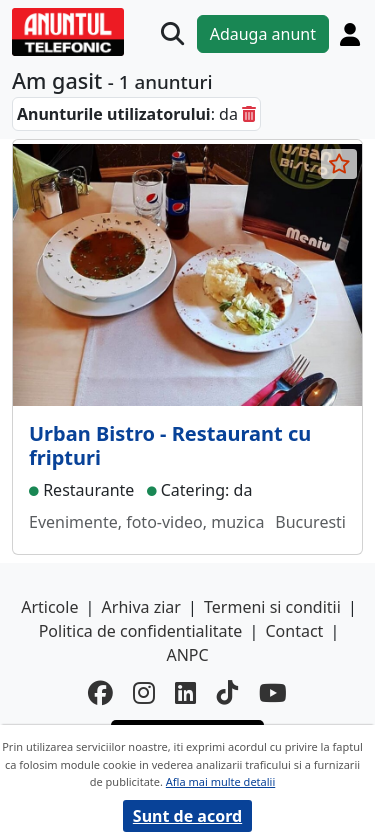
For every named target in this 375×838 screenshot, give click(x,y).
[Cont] (350, 34)
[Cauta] (172, 33)
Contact (294, 631)
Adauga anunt (263, 34)
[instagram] (144, 693)
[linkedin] (186, 693)
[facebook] (100, 693)
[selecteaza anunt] (339, 164)
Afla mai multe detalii (220, 781)
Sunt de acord (187, 816)
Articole (49, 607)
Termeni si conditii (272, 607)
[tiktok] (228, 693)
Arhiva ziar (141, 607)
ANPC (187, 655)
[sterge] (249, 114)
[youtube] (273, 693)
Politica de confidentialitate (141, 631)
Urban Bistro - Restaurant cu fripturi (170, 445)
